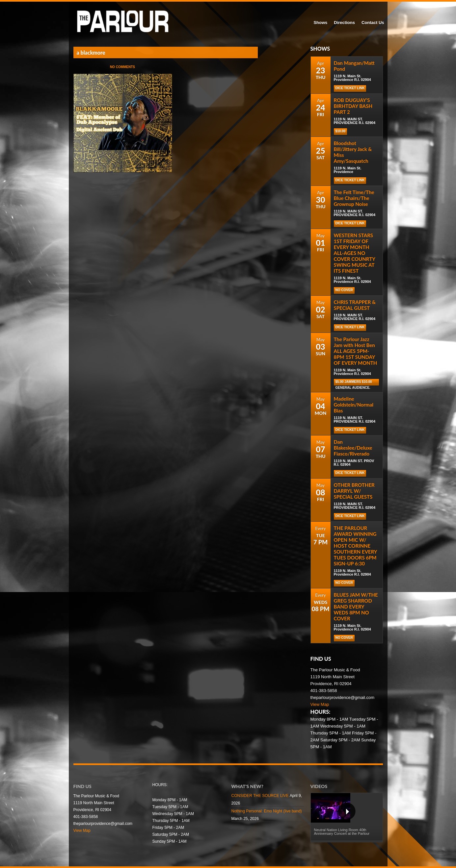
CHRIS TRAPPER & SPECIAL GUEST (355, 305)
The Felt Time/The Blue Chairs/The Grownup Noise (354, 198)
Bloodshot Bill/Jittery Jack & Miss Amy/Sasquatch (353, 152)
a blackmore (91, 52)
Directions (344, 23)
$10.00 (341, 131)
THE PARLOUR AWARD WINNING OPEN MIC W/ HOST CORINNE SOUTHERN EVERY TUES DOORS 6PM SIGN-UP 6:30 (355, 546)
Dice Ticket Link (350, 88)
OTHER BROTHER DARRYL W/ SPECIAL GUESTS (354, 491)
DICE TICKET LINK (350, 223)
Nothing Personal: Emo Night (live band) (267, 811)
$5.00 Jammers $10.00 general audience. (354, 383)
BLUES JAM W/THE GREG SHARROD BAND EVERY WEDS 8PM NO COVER (356, 607)
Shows (320, 23)
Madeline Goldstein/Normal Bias (354, 405)
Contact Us (373, 23)
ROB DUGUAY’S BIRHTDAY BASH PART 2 (353, 106)
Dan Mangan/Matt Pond (354, 66)
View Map (320, 704)
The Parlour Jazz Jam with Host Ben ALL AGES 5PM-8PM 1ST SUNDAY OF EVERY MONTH (356, 351)
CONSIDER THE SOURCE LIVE (260, 796)
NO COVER (344, 290)
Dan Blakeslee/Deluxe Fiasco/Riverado (353, 448)
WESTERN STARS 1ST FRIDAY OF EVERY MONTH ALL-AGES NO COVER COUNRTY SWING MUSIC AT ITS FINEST (355, 253)
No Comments (122, 67)
